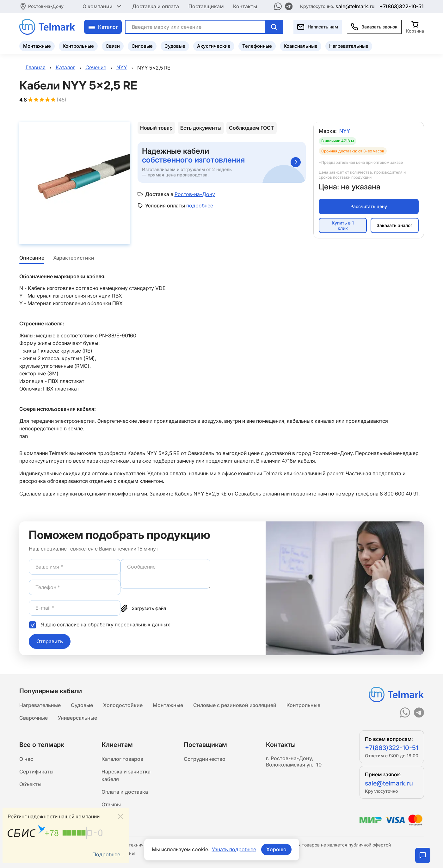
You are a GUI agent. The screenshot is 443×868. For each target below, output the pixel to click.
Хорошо (276, 849)
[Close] (120, 817)
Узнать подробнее (234, 849)
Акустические (214, 46)
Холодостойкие (123, 705)
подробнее (200, 206)
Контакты (245, 6)
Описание (32, 258)
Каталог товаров (122, 759)
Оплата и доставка (125, 792)
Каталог (103, 27)
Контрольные (78, 46)
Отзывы (111, 804)
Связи (113, 46)
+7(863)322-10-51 (402, 6)
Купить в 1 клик (343, 225)
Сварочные (34, 718)
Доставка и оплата (156, 6)
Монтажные (37, 46)
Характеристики (74, 258)
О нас (26, 759)
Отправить (50, 641)
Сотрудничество (205, 759)
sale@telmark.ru (355, 6)
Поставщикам (206, 6)
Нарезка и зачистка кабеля (126, 775)
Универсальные (77, 718)
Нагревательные (349, 46)
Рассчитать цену (369, 206)
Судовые (175, 46)
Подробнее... (108, 854)
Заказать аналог (394, 225)
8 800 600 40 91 (399, 494)
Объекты (30, 784)
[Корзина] (415, 27)
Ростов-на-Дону (46, 6)
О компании (103, 6)
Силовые (142, 46)
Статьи (110, 817)
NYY (345, 131)
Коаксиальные (301, 46)
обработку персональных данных (129, 625)
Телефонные (257, 46)
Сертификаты (36, 772)
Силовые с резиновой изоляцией (235, 705)
